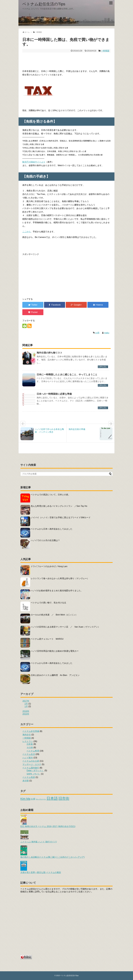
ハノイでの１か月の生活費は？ (45, 540)
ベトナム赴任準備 (31, 731)
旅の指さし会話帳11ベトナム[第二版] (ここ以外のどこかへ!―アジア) (52, 856)
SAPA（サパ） (34, 774)
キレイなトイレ (41, 799)
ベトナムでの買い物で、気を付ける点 (48, 603)
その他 (30, 747)
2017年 (26, 701)
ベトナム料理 (33, 751)
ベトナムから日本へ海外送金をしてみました (52, 529)
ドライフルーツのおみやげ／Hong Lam (49, 566)
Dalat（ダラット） (35, 770)
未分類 (26, 781)
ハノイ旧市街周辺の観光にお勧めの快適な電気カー (55, 651)
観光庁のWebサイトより (34, 162)
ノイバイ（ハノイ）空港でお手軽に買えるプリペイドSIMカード (61, 517)
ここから (26, 232)
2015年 (26, 714)
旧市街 (64, 798)
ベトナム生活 (29, 754)
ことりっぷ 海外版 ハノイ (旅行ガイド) (39, 841)
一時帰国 (105, 51)
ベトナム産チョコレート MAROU (47, 639)
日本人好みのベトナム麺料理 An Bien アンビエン (55, 675)
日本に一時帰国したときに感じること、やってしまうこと (67, 375)
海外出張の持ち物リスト (49, 353)
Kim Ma (25, 799)
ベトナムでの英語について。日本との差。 (51, 495)
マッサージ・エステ (32, 764)
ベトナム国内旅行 (31, 768)
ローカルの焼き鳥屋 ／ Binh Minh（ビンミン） (54, 615)
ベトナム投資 (29, 777)
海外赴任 (27, 735)
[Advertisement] (66, 60)
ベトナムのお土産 (31, 761)
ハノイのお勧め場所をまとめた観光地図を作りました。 (57, 591)
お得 (97, 333)
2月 (26, 704)
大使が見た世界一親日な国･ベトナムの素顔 (41, 871)
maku (107, 333)
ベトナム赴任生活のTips (44, 4)
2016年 (26, 711)
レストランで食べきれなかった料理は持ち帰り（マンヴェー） (60, 578)
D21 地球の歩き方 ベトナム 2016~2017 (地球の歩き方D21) (48, 825)
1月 (26, 706)
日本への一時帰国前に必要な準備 (54, 394)
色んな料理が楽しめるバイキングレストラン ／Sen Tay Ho (59, 506)
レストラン (28, 741)
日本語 (52, 798)
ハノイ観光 (28, 758)
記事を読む (103, 367)
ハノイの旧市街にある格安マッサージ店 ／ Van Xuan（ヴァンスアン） (65, 627)
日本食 (30, 744)
